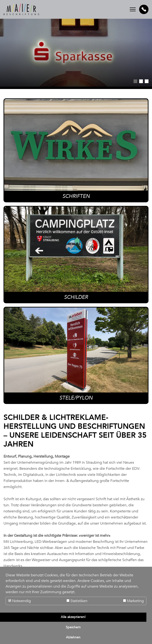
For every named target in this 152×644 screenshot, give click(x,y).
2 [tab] (141, 81)
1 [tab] (135, 81)
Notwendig (20, 601)
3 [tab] (147, 81)
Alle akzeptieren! (73, 617)
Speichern (73, 627)
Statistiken (77, 601)
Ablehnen (73, 637)
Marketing (133, 601)
